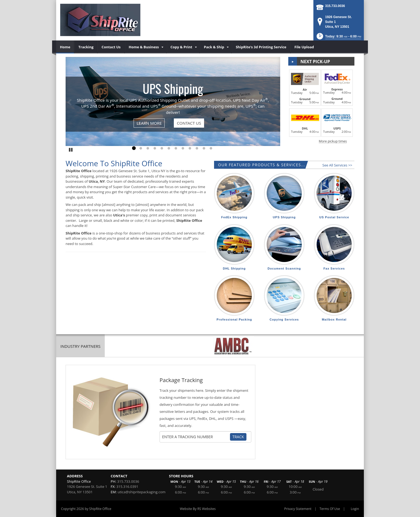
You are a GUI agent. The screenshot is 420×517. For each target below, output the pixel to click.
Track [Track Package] (238, 437)
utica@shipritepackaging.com (142, 492)
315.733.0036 (335, 6)
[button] (338, 38)
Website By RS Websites (198, 509)
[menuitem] (65, 47)
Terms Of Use (330, 509)
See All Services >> (337, 165)
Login (355, 509)
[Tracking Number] (196, 437)
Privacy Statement (298, 509)
